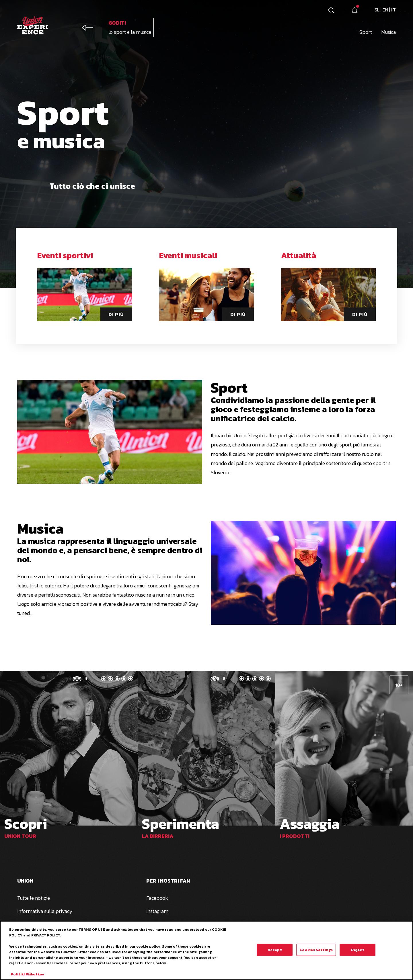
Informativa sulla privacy (45, 911)
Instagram (157, 911)
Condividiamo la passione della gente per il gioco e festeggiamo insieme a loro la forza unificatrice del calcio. (293, 409)
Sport (229, 388)
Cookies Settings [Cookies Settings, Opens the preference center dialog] (316, 953)
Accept (275, 953)
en (386, 10)
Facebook (157, 898)
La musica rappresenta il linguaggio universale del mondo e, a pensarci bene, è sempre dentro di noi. (110, 550)
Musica (40, 529)
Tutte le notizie (34, 898)
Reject (358, 953)
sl (378, 10)
